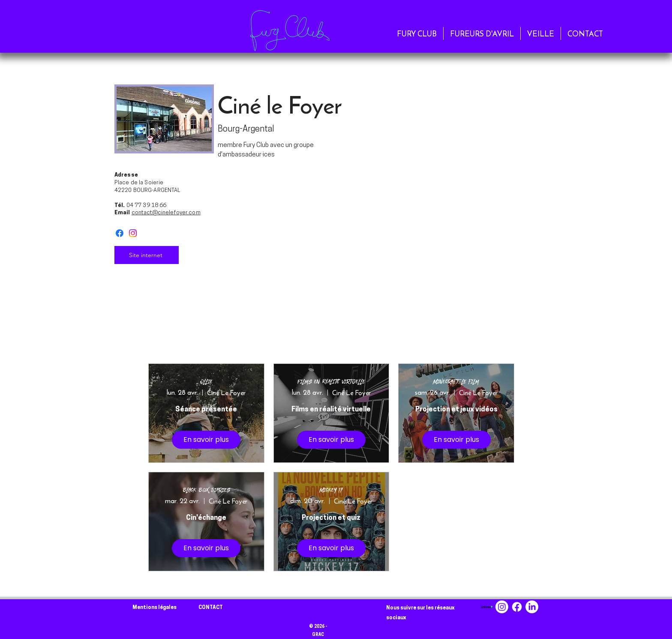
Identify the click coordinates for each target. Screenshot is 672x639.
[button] (417, 33)
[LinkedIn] (532, 607)
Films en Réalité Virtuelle (331, 382)
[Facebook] (120, 233)
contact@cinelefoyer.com (166, 213)
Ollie (206, 382)
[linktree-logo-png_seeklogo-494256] (487, 607)
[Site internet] (147, 255)
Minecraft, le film (456, 382)
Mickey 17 (331, 490)
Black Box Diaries (206, 490)
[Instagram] (133, 233)
